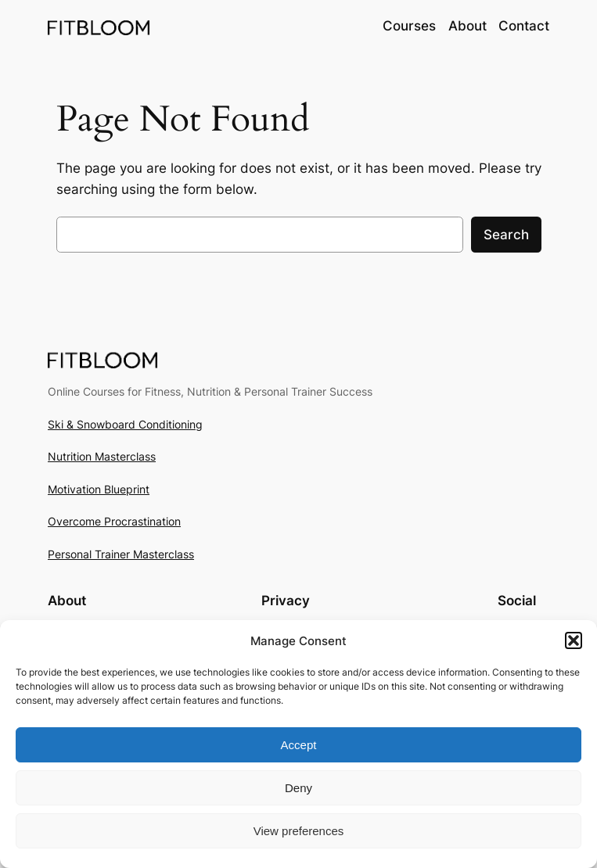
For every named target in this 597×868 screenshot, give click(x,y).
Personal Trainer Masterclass (121, 554)
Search (506, 235)
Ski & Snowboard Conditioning (125, 424)
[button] (574, 640)
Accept (299, 745)
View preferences (299, 831)
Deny (298, 788)
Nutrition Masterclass (102, 456)
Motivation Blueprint (99, 489)
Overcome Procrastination (114, 521)
